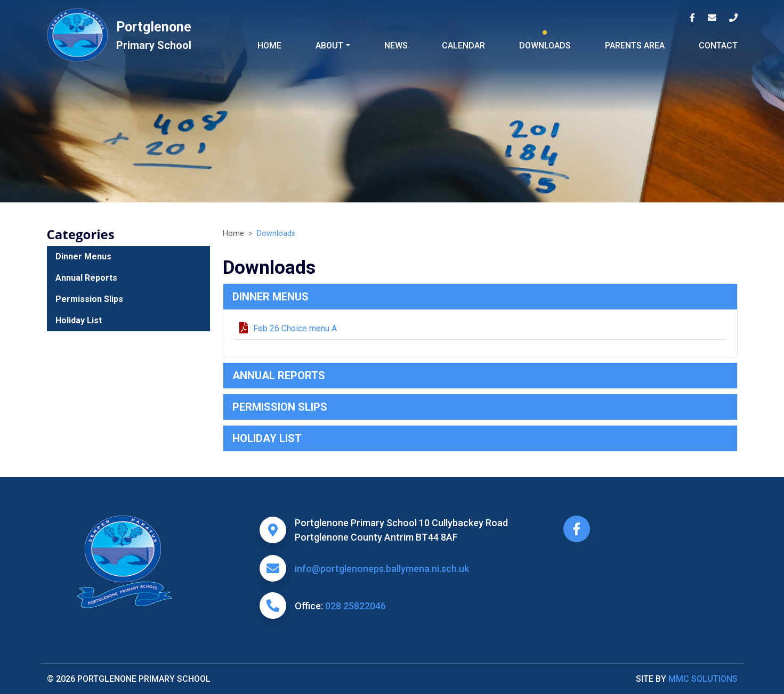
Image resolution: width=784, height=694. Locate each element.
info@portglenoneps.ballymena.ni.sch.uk (382, 569)
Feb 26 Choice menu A (288, 328)
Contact (718, 46)
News (396, 46)
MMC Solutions (703, 679)
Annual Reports (279, 375)
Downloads (545, 46)
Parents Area (635, 46)
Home (269, 46)
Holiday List (267, 438)
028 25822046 (355, 606)
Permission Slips (280, 407)
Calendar (463, 46)
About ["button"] (329, 46)
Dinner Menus (270, 297)
